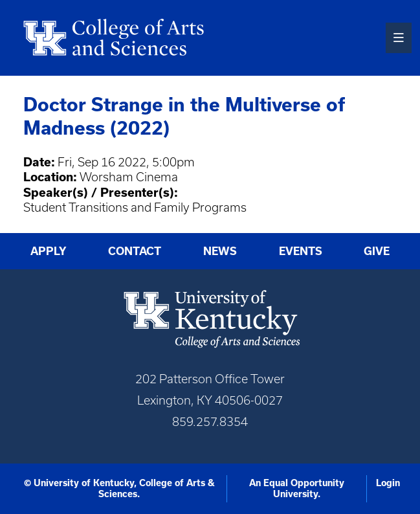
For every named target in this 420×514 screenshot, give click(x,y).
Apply (49, 251)
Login (388, 483)
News (220, 251)
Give (377, 251)
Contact (135, 251)
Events (301, 251)
